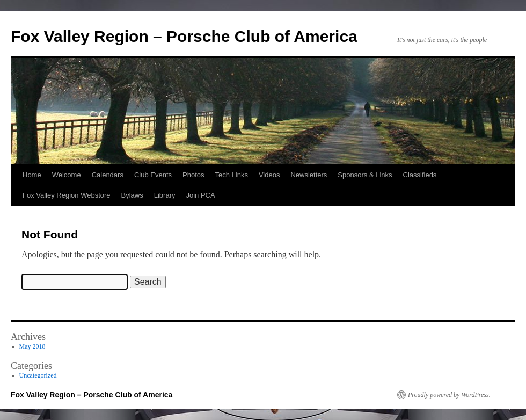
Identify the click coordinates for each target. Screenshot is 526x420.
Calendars (108, 175)
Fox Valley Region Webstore (67, 195)
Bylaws (132, 195)
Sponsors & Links (365, 175)
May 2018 (32, 346)
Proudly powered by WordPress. (449, 395)
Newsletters (309, 175)
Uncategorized (38, 375)
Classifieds (420, 175)
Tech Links (231, 175)
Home (32, 175)
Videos (269, 175)
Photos (193, 175)
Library (165, 195)
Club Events (153, 175)
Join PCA (200, 195)
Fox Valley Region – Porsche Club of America (184, 36)
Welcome (67, 175)
